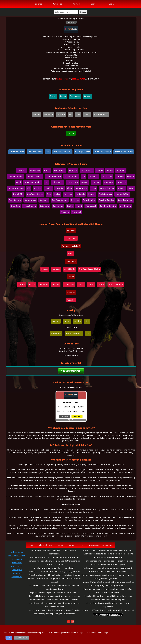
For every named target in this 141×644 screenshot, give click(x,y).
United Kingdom (116, 285)
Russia (81, 285)
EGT (83, 176)
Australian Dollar (17, 152)
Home (31, 545)
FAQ (82, 545)
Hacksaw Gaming (16, 188)
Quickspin (44, 200)
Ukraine (101, 285)
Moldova (56, 285)
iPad (78, 115)
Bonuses (95, 4)
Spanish (88, 96)
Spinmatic (44, 206)
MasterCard (56, 333)
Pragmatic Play (122, 194)
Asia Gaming (59, 170)
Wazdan (65, 212)
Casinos (38, 4)
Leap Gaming (81, 188)
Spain (91, 285)
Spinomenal (58, 206)
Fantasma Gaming (33, 182)
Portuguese (75, 96)
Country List (17, 570)
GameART (96, 182)
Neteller (77, 321)
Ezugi (19, 182)
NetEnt (131, 188)
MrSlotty (121, 188)
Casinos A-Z (17, 559)
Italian (63, 96)
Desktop (61, 115)
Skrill (87, 321)
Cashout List (17, 577)
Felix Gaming (58, 182)
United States (71, 238)
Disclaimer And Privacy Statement (100, 545)
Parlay (57, 194)
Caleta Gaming (71, 176)
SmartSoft (15, 206)
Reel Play (75, 200)
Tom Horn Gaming (108, 206)
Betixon (100, 170)
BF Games (121, 170)
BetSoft (110, 170)
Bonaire (45, 269)
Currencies (57, 4)
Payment (77, 4)
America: (71, 231)
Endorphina (107, 176)
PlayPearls (80, 194)
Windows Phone (101, 115)
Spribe (70, 206)
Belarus (22, 285)
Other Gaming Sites (45, 545)
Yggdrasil (77, 212)
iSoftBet (48, 188)
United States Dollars (124, 152)
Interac (67, 321)
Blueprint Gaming (34, 176)
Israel (71, 254)
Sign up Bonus (17, 566)
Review (77, 416)
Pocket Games (105, 194)
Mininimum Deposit (17, 556)
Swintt (79, 206)
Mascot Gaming (107, 188)
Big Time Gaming (15, 176)
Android (36, 115)
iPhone (87, 115)
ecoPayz (56, 321)
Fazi (46, 182)
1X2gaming (22, 170)
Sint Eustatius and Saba (89, 269)
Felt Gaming (72, 182)
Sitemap (61, 545)
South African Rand (102, 152)
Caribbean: (71, 261)
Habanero (122, 182)
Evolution (120, 176)
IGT (29, 188)
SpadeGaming (30, 206)
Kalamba (60, 188)
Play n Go (68, 194)
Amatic (47, 170)
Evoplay (131, 176)
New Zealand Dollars (62, 152)
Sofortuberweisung (74, 333)
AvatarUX (73, 170)
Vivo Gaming (126, 206)
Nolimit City (18, 194)
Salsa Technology (126, 200)
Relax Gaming (89, 200)
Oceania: (71, 292)
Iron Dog (38, 188)
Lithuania (44, 285)
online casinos (17, 552)
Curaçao (56, 269)
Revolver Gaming (106, 200)
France (32, 285)
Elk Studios (93, 176)
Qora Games (30, 200)
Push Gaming (15, 200)
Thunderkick (91, 206)
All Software (17, 563)
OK (9, 638)
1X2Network (35, 170)
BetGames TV (87, 170)
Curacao (71, 133)
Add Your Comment (71, 371)
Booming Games (53, 176)
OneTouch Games (35, 194)
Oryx (49, 194)
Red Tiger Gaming (60, 200)
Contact (72, 545)
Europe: (71, 277)
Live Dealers (17, 573)
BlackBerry (49, 115)
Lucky (94, 188)
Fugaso (85, 182)
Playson (92, 194)
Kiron (70, 188)
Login (111, 4)
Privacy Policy (21, 638)
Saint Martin (70, 269)
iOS (70, 115)
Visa (88, 333)
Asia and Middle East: (71, 246)
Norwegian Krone (83, 152)
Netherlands (69, 285)
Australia (71, 300)
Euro (48, 152)
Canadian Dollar (35, 152)
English (53, 96)
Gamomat (109, 182)
